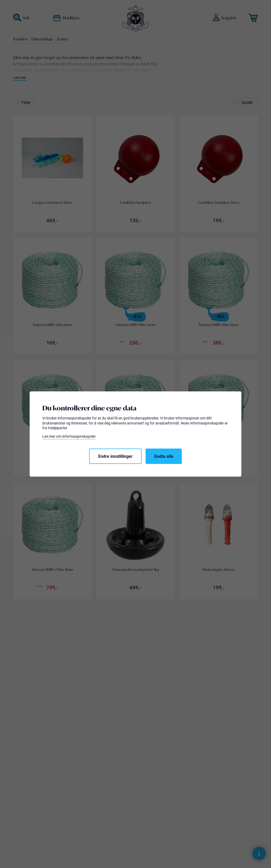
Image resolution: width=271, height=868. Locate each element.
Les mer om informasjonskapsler (69, 436)
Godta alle (164, 456)
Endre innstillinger (115, 456)
